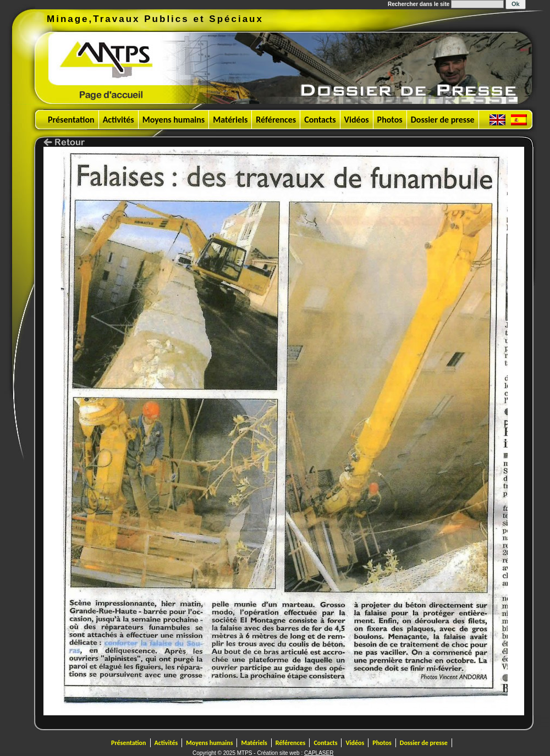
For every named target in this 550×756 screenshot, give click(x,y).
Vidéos (357, 120)
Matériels (230, 120)
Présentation (71, 120)
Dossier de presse (443, 120)
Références (276, 120)
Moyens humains (174, 120)
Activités (119, 120)
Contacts (320, 120)
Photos (390, 120)
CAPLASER (319, 753)
